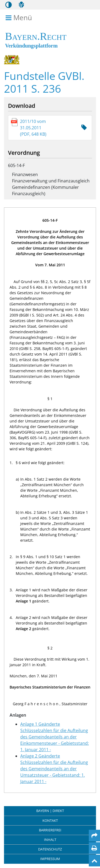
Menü (20, 18)
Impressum (50, 859)
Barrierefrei (50, 830)
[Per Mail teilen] (94, 836)
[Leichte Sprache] (21, 5)
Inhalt (50, 840)
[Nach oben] (94, 861)
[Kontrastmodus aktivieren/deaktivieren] (9, 5)
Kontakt (50, 820)
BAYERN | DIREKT (50, 811)
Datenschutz (50, 849)
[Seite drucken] (94, 848)
